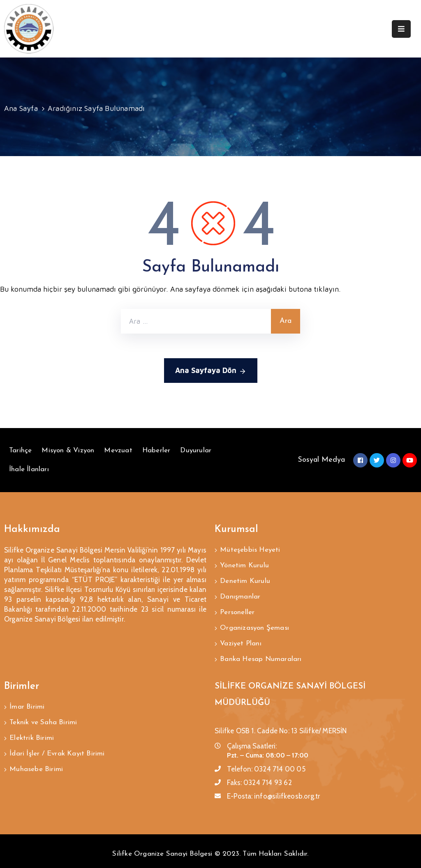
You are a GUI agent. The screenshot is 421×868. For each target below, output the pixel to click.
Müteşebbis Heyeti (250, 549)
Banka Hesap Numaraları (261, 653)
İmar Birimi (27, 699)
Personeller (237, 609)
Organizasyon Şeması (254, 623)
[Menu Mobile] (401, 29)
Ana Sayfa (21, 108)
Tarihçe (20, 450)
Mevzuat (118, 450)
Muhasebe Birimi (36, 759)
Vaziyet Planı (241, 638)
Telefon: (266, 762)
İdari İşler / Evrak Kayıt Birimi (57, 744)
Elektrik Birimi (32, 729)
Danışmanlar (240, 594)
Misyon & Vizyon (68, 450)
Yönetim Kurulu (244, 564)
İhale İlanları (29, 469)
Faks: (259, 776)
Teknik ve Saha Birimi (43, 714)
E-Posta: (273, 789)
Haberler (156, 450)
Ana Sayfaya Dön (211, 371)
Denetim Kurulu (245, 579)
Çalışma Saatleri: (252, 739)
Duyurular (196, 450)
